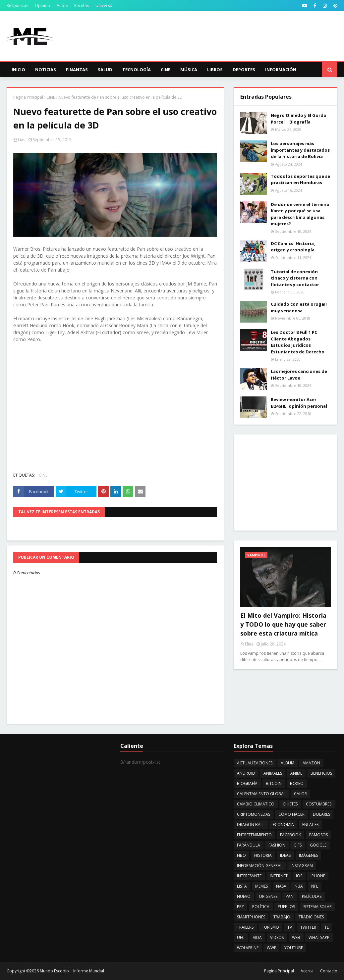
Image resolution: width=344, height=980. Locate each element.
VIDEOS (277, 937)
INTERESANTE (249, 876)
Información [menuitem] (281, 70)
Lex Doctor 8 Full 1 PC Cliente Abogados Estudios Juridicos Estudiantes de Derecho (298, 342)
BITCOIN (274, 783)
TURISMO (270, 927)
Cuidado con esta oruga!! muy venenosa (299, 307)
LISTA (242, 886)
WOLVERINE (248, 948)
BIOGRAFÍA (247, 783)
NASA (281, 886)
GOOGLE (318, 845)
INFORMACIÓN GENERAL (260, 866)
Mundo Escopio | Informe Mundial (72, 971)
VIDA (257, 937)
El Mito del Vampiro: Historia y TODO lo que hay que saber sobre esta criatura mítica (283, 624)
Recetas (82, 5)
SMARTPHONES (251, 917)
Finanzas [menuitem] (77, 70)
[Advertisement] (286, 483)
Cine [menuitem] (166, 70)
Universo (104, 5)
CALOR (300, 794)
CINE (51, 97)
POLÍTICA (261, 907)
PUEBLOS (286, 907)
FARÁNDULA (249, 845)
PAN (290, 896)
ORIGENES (268, 896)
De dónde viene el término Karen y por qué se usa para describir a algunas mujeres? (300, 214)
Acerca (307, 971)
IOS (299, 876)
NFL (315, 886)
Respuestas (17, 5)
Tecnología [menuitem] (137, 70)
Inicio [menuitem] (18, 70)
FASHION (277, 845)
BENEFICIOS (321, 773)
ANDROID (246, 773)
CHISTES (290, 804)
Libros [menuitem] (215, 70)
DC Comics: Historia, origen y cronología (293, 247)
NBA (299, 886)
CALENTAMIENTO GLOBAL (261, 794)
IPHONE (318, 876)
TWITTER (308, 927)
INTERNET (279, 876)
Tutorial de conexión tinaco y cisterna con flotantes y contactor (295, 278)
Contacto (329, 971)
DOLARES (321, 814)
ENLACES (310, 825)
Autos (62, 5)
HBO (241, 855)
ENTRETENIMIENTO (254, 835)
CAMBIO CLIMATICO (256, 804)
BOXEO (297, 783)
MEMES (261, 886)
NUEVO (244, 896)
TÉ (327, 927)
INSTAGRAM (302, 866)
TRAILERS (245, 927)
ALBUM (287, 763)
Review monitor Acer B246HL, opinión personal (299, 403)
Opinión (42, 5)
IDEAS (285, 855)
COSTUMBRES (319, 804)
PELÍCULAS (312, 896)
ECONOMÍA (283, 825)
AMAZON (311, 763)
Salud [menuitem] (105, 70)
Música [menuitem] (189, 70)
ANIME (296, 773)
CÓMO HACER (291, 814)
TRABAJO (282, 917)
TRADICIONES (311, 917)
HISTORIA (263, 855)
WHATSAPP (319, 937)
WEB (296, 937)
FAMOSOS (318, 835)
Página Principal (28, 97)
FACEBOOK (290, 835)
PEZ (240, 907)
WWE (271, 948)
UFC (241, 937)
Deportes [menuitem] (244, 70)
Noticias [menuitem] (46, 70)
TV (290, 927)
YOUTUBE (294, 948)
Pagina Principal (279, 971)
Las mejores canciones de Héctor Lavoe (299, 375)
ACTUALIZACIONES (255, 763)
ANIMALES (273, 773)
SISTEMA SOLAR (317, 907)
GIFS (298, 845)
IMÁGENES (308, 855)
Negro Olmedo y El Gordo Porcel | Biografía (299, 119)
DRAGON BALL (251, 825)
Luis (22, 140)
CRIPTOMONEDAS (254, 814)
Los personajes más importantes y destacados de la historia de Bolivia (300, 150)
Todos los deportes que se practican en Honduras (300, 180)
